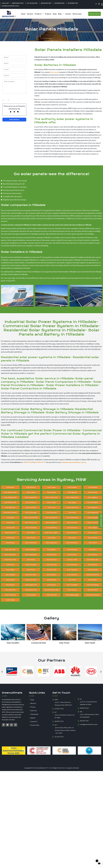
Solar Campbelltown (31, 497)
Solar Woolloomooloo (93, 595)
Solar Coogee (52, 487)
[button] (39, 14)
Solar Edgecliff (72, 492)
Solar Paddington (31, 550)
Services (30, 14)
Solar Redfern (51, 550)
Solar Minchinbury (10, 555)
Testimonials (34, 714)
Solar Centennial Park (31, 517)
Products (39, 14)
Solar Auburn (10, 487)
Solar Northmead (10, 595)
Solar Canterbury (31, 502)
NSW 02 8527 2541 (18, 3)
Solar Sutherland (72, 565)
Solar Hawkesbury (72, 543)
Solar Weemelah (93, 570)
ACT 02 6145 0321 (32, 3)
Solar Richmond (52, 555)
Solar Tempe (72, 580)
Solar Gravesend (72, 522)
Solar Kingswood (93, 512)
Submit (14, 120)
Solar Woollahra (93, 590)
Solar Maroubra (93, 538)
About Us (33, 703)
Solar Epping (72, 502)
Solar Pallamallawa (31, 555)
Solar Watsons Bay (93, 560)
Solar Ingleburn (93, 497)
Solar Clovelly (31, 538)
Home (23, 14)
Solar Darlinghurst (51, 522)
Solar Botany (10, 522)
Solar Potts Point (31, 580)
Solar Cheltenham (31, 528)
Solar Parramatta (31, 565)
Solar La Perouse (93, 522)
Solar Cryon (52, 507)
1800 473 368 (28, 462)
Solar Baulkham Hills (10, 497)
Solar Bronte (10, 538)
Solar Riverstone (51, 560)
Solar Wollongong (93, 585)
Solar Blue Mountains (10, 512)
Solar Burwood (31, 487)
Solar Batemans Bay (10, 492)
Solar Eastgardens (51, 543)
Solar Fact (34, 711)
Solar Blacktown (10, 507)
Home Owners (7, 97)
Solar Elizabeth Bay (72, 497)
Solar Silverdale (72, 550)
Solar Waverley (93, 565)
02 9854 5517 (40, 462)
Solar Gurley (72, 538)
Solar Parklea (31, 560)
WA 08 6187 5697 (46, 3)
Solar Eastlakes (72, 487)
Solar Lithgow (93, 528)
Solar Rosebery (51, 575)
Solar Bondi (10, 517)
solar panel (54, 72)
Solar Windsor (93, 580)
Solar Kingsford (93, 507)
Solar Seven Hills (52, 595)
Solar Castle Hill (31, 507)
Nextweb (76, 768)
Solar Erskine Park (72, 507)
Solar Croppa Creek (52, 497)
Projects (48, 14)
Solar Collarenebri (31, 543)
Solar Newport (10, 585)
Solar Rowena (51, 585)
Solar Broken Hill (10, 533)
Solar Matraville (10, 550)
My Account (77, 14)
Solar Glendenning (72, 517)
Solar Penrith (31, 570)
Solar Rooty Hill (51, 565)
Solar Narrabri (10, 580)
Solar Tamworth (72, 575)
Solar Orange (10, 600)
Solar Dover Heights (52, 533)
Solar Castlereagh (31, 512)
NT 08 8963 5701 (73, 3)
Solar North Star (10, 590)
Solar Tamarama (72, 570)
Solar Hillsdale (93, 487)
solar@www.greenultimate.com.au (73, 462)
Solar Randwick (31, 595)
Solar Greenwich (72, 533)
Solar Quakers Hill (31, 585)
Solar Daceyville (52, 512)
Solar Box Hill (10, 528)
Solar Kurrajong (93, 517)
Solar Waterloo (93, 555)
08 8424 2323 (84, 708)
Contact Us (34, 722)
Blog (61, 14)
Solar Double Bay (51, 528)
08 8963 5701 (59, 721)
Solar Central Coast (31, 522)
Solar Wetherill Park (93, 575)
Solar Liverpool (93, 533)
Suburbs (33, 718)
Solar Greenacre (72, 528)
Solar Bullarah (10, 543)
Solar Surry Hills (72, 560)
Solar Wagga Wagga (72, 595)
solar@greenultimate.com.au (10, 6)
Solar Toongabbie (72, 585)
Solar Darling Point (52, 517)
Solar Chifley (31, 533)
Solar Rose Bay (52, 570)
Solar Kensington (93, 502)
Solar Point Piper (31, 575)
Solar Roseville (51, 580)
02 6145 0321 (59, 737)
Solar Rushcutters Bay (51, 590)
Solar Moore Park (10, 560)
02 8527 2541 (59, 709)
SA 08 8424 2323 (59, 3)
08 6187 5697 (84, 721)
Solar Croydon (51, 502)
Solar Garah (72, 512)
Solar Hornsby (93, 492)
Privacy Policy (35, 725)
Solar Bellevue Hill (10, 502)
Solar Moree (10, 565)
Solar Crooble (51, 492)
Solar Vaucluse (72, 590)
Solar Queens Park (31, 590)
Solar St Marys (72, 555)
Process (33, 707)
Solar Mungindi (10, 575)
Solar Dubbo (52, 538)
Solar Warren (93, 550)
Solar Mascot (93, 543)
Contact (68, 14)
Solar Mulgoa (10, 570)
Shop (55, 14)
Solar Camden (31, 492)
